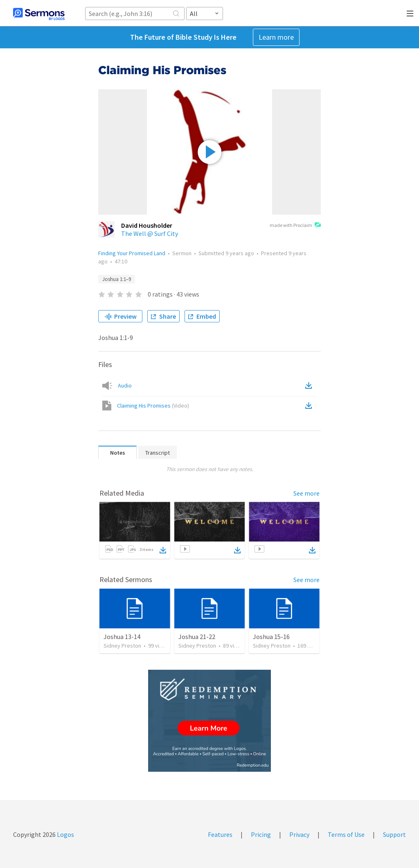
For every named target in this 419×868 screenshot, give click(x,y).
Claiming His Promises (153, 406)
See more (306, 493)
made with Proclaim (295, 226)
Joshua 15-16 (271, 637)
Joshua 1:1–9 (117, 279)
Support (394, 834)
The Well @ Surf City (150, 233)
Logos (65, 834)
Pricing (261, 834)
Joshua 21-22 (197, 637)
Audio (125, 385)
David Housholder (147, 225)
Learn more (276, 37)
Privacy (299, 834)
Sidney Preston (122, 646)
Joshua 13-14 (122, 637)
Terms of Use (346, 834)
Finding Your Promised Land (132, 253)
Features (220, 834)
